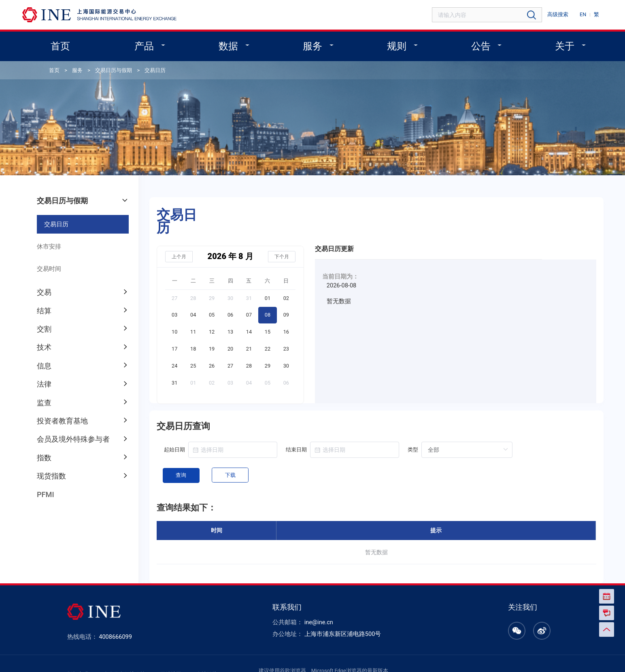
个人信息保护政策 (129, 653)
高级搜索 (561, 14)
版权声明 (85, 653)
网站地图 (173, 653)
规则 (395, 44)
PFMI (44, 477)
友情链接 (207, 653)
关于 (557, 44)
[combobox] (493, 15)
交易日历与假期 (108, 68)
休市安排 (47, 238)
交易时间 (47, 259)
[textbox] (493, 15)
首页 (69, 44)
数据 (232, 44)
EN (585, 14)
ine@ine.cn (317, 602)
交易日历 (147, 68)
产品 (151, 44)
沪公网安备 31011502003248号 (515, 657)
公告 (476, 44)
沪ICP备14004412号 (443, 657)
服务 (313, 44)
